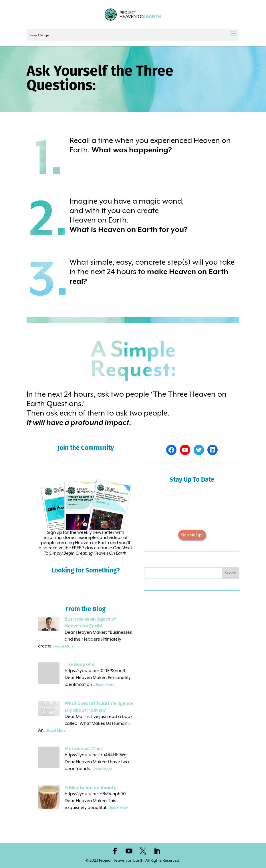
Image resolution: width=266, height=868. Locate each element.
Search (231, 573)
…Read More (63, 646)
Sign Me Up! (192, 535)
